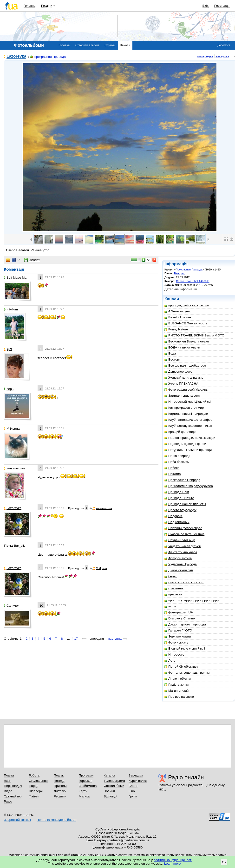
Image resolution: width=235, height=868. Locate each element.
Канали (125, 45)
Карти (83, 791)
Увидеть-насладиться (183, 546)
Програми (86, 775)
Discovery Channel (180, 618)
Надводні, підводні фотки (185, 444)
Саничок (12, 606)
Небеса (172, 468)
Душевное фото (178, 372)
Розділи (47, 6)
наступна (222, 56)
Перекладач (13, 786)
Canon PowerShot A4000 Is (193, 281)
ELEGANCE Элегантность (186, 323)
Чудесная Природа (181, 564)
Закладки (136, 775)
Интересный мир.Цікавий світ (189, 402)
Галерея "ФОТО (178, 630)
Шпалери (36, 791)
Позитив (173, 474)
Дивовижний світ (179, 570)
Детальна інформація (181, 289)
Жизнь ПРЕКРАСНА (181, 384)
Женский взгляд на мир (184, 378)
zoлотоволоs (15, 468)
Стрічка (110, 45)
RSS (7, 781)
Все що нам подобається (185, 365)
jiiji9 (8, 349)
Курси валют (138, 781)
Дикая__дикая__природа (185, 624)
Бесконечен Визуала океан (187, 341)
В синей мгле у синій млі (185, 648)
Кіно (132, 791)
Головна (29, 6)
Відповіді (111, 796)
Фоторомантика (178, 558)
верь (9, 389)
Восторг (172, 359)
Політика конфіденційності (56, 820)
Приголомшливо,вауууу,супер (189, 486)
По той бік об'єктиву (181, 667)
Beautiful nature (178, 317)
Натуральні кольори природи (188, 450)
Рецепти (60, 796)
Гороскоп (85, 781)
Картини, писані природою (186, 414)
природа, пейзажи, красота (187, 305)
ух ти (170, 606)
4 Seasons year (178, 311)
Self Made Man (16, 278)
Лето (170, 661)
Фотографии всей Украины (186, 390)
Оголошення (38, 781)
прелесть (173, 594)
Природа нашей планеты (185, 504)
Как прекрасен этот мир (184, 408)
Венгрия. (180, 273)
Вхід (206, 6)
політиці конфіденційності (173, 860)
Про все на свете (179, 697)
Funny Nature (176, 329)
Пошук (59, 775)
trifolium (11, 309)
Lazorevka (16, 56)
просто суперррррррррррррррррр (192, 600)
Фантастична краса (181, 552)
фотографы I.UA (179, 612)
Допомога (224, 45)
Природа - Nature (179, 498)
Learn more (173, 864)
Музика (84, 796)
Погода (59, 781)
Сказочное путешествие (184, 534)
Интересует (175, 654)
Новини (109, 791)
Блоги (133, 786)
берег (171, 576)
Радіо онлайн (186, 777)
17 (76, 639)
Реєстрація (222, 6)
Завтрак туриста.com (182, 396)
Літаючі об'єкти (178, 679)
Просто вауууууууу (180, 510)
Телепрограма (114, 781)
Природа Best (177, 492)
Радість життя (177, 685)
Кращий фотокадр (180, 432)
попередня (205, 56)
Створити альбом (87, 45)
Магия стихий (176, 691)
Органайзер (13, 796)
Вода (170, 353)
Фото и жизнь (176, 642)
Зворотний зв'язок (17, 820)
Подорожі (173, 516)
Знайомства (88, 786)
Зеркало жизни (178, 636)
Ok (224, 862)
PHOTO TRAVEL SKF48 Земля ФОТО (194, 335)
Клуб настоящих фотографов (188, 420)
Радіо (8, 801)
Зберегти (32, 260)
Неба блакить (177, 462)
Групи (133, 796)
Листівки (60, 791)
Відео (8, 791)
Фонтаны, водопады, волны (187, 673)
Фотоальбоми (114, 786)
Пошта (9, 775)
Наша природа (177, 456)
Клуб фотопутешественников (188, 426)
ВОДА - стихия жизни (182, 347)
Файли (34, 796)
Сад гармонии (177, 522)
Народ (34, 786)
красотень (174, 588)
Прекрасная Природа (48, 57)
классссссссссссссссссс (184, 582)
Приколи (60, 786)
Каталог (110, 775)
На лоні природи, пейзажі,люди (190, 438)
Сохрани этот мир (180, 540)
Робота (34, 775)
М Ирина (12, 429)
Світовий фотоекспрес (183, 528)
